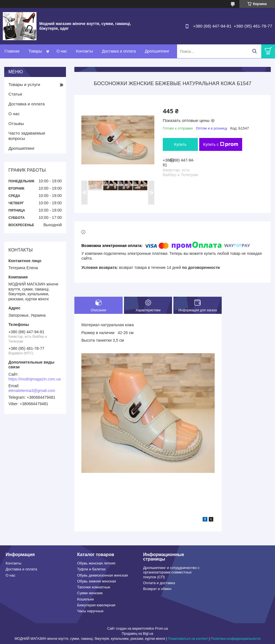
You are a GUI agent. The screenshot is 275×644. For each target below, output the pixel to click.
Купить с (221, 144)
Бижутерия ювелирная (96, 605)
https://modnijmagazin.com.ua (35, 379)
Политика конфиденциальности (236, 639)
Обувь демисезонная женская (103, 575)
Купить (180, 144)
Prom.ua (161, 629)
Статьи (15, 94)
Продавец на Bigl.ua (137, 634)
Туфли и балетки (91, 569)
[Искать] (254, 51)
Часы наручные (90, 611)
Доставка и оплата (119, 51)
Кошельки (85, 599)
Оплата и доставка (159, 583)
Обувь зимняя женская (97, 581)
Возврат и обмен (157, 589)
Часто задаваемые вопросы (27, 136)
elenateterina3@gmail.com (32, 391)
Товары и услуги (24, 84)
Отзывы (16, 123)
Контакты (84, 51)
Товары (35, 51)
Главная (12, 51)
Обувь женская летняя (96, 563)
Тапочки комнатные (94, 587)
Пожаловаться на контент (188, 639)
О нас (62, 51)
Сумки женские (90, 593)
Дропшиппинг (157, 51)
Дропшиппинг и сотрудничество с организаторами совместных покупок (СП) (171, 572)
